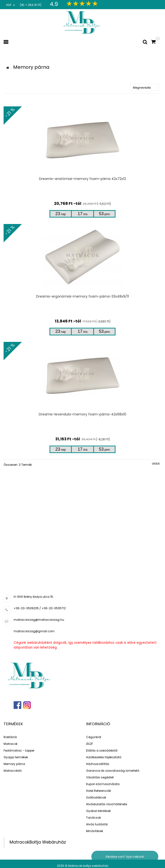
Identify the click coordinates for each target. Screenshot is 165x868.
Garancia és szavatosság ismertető (113, 771)
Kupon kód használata (103, 784)
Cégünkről (94, 737)
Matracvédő (13, 771)
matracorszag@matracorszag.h (38, 620)
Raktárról (10, 737)
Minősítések (95, 831)
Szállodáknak (96, 797)
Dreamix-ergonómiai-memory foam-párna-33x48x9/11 (82, 296)
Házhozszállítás (98, 764)
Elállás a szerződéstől (102, 750)
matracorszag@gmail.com (34, 631)
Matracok (11, 744)
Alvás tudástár (97, 824)
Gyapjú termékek (16, 757)
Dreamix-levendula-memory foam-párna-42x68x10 (82, 414)
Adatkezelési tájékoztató (104, 757)
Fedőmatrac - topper (19, 750)
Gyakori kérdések (98, 811)
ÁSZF (90, 744)
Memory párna (14, 764)
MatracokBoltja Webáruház (38, 842)
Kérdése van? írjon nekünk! (125, 857)
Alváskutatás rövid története (107, 804)
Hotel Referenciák (99, 791)
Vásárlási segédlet (100, 777)
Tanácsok (93, 818)
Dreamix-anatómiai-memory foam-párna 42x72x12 (82, 179)
